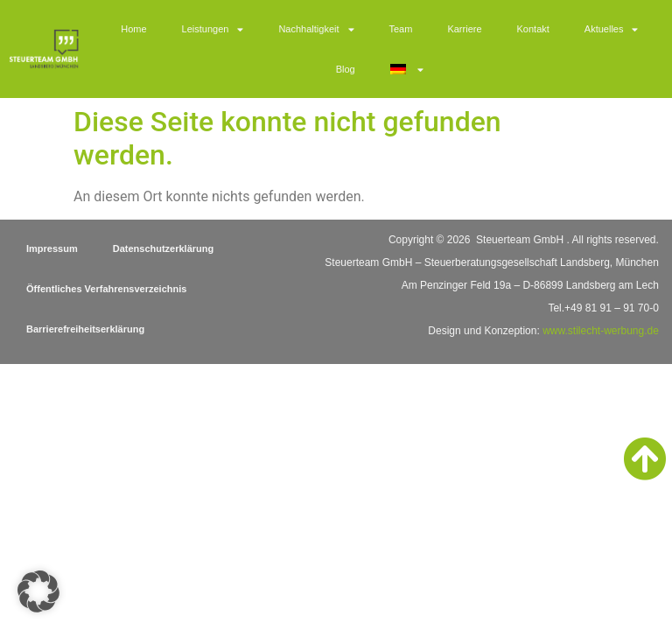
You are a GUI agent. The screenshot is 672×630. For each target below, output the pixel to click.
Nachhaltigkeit (316, 29)
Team (401, 29)
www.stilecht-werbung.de (601, 331)
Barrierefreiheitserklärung (85, 329)
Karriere (464, 29)
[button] (38, 591)
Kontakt (533, 29)
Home (133, 29)
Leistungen (213, 29)
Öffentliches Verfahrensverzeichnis (106, 289)
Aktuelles (612, 29)
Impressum (52, 248)
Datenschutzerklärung (164, 248)
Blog (346, 69)
